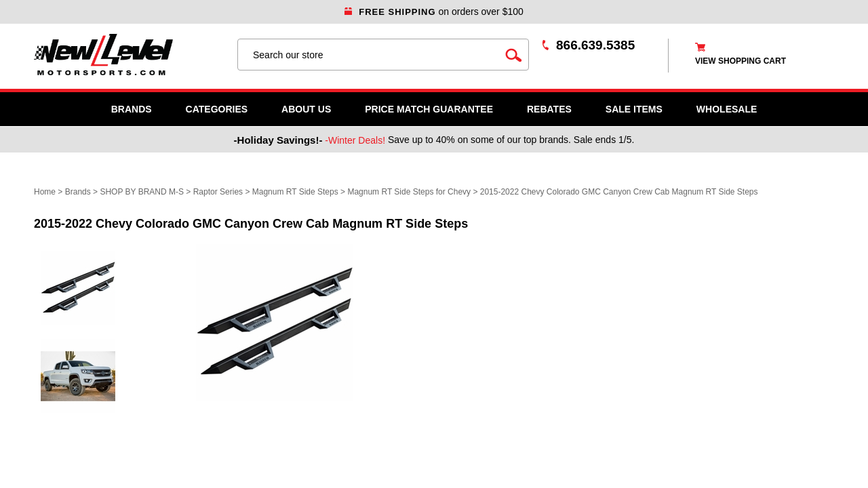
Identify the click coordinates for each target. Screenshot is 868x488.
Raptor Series (218, 192)
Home (45, 192)
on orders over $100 (434, 12)
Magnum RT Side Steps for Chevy (409, 192)
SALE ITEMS (634, 109)
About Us (306, 109)
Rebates (549, 109)
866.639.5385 (595, 45)
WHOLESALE (727, 109)
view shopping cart (741, 61)
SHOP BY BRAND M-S (142, 192)
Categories (217, 109)
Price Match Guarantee (429, 109)
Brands (132, 109)
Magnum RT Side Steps (295, 192)
